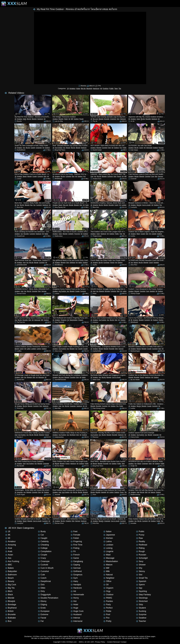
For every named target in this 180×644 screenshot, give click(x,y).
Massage (41, 377)
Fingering (64, 320)
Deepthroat (44, 581)
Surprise (141, 614)
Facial (42, 618)
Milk (107, 571)
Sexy (140, 561)
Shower (141, 565)
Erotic (42, 608)
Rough (81, 119)
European (106, 263)
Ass (24, 148)
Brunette (107, 119)
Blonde (78, 148)
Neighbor (109, 578)
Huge (74, 608)
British (9, 611)
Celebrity (71, 234)
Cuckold (43, 565)
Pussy (122, 492)
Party (107, 605)
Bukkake (11, 618)
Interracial (149, 148)
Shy (139, 568)
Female (75, 535)
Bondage (11, 605)
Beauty (68, 148)
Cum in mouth (146, 205)
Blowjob (89, 88)
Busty (42, 531)
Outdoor (106, 88)
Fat (41, 621)
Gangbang (77, 561)
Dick (118, 119)
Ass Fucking (59, 148)
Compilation (45, 551)
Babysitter (11, 571)
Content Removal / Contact (117, 642)
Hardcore (96, 88)
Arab (9, 551)
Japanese (109, 535)
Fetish (66, 119)
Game (75, 558)
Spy (139, 588)
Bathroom (11, 575)
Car (34, 205)
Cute (153, 176)
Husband (76, 614)
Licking (39, 349)
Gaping (75, 565)
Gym (74, 578)
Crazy (42, 558)
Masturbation (74, 320)
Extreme (43, 614)
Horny (75, 598)
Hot (74, 601)
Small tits (142, 578)
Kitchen (108, 538)
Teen (116, 88)
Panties (161, 320)
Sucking (141, 611)
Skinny (141, 571)
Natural (153, 492)
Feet (74, 531)
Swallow (141, 618)
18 (68, 88)
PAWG (108, 598)
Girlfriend (72, 263)
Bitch (9, 591)
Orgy (107, 591)
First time (77, 234)
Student (141, 608)
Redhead (142, 545)
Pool (107, 614)
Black (138, 234)
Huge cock (77, 611)
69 (129, 119)
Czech (141, 148)
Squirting (141, 591)
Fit (73, 551)
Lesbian (124, 205)
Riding (140, 548)
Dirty (116, 349)
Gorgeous (77, 575)
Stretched (142, 601)
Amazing (95, 205)
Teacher (141, 621)
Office (107, 581)
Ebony (42, 601)
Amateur (72, 88)
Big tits (83, 88)
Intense (75, 618)
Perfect (108, 608)
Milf (72, 119)
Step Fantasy (143, 595)
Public (111, 88)
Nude (87, 205)
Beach (25, 176)
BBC (9, 565)
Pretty (107, 621)
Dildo (42, 588)
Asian (78, 88)
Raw (139, 538)
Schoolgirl (142, 558)
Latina (124, 291)
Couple (35, 176)
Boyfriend (73, 435)
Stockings (142, 598)
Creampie (113, 119)
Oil (46, 377)
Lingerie (154, 234)
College (43, 548)
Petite (107, 611)
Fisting (75, 548)
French (119, 176)
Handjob (156, 263)
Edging (42, 605)
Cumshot (105, 148)
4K (8, 535)
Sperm (140, 585)
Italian (46, 234)
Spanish (141, 581)
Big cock (95, 119)
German (161, 176)
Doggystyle (44, 595)
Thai (121, 234)
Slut (139, 575)
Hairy (150, 464)
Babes (9, 568)
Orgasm (81, 320)
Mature (108, 565)
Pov (121, 148)
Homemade (77, 595)
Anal (92, 176)
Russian (161, 148)
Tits (120, 88)
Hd (101, 88)
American (20, 492)
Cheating (68, 521)
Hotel (74, 605)
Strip (140, 605)
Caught (33, 148)
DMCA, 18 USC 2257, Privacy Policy (92, 642)
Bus (31, 205)
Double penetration (48, 598)
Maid (107, 555)
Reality (141, 541)
